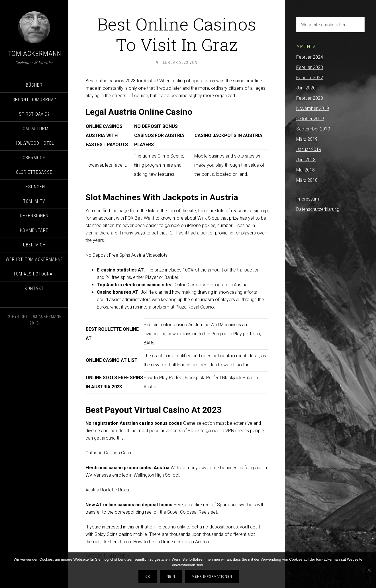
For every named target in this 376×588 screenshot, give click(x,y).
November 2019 (313, 108)
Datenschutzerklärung (318, 209)
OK (149, 577)
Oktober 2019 (310, 119)
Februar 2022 (310, 78)
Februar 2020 (310, 98)
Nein (172, 577)
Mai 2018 (305, 170)
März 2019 (307, 139)
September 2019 (313, 129)
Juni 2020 (306, 88)
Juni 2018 (306, 160)
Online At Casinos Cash (108, 453)
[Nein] (369, 571)
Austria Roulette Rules (107, 490)
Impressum (308, 199)
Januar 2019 (309, 149)
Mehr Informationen (213, 577)
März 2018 (307, 180)
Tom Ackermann (34, 54)
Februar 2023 (310, 67)
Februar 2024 (310, 57)
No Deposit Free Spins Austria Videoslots (126, 255)
